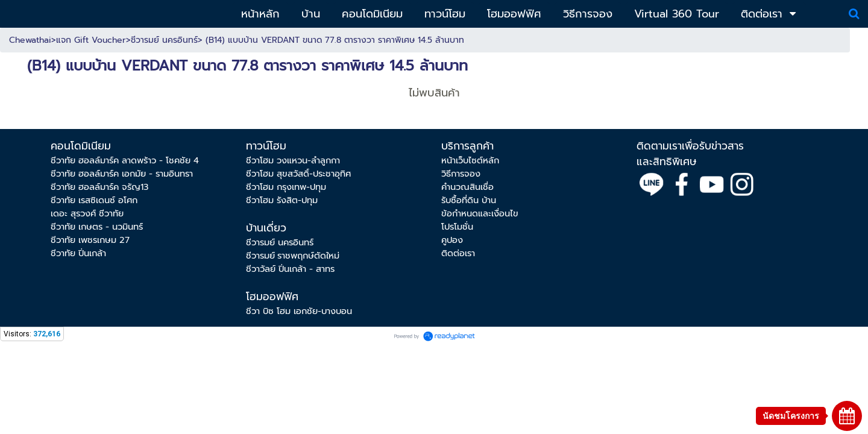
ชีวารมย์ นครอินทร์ (164, 40)
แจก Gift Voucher (91, 40)
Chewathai (30, 40)
